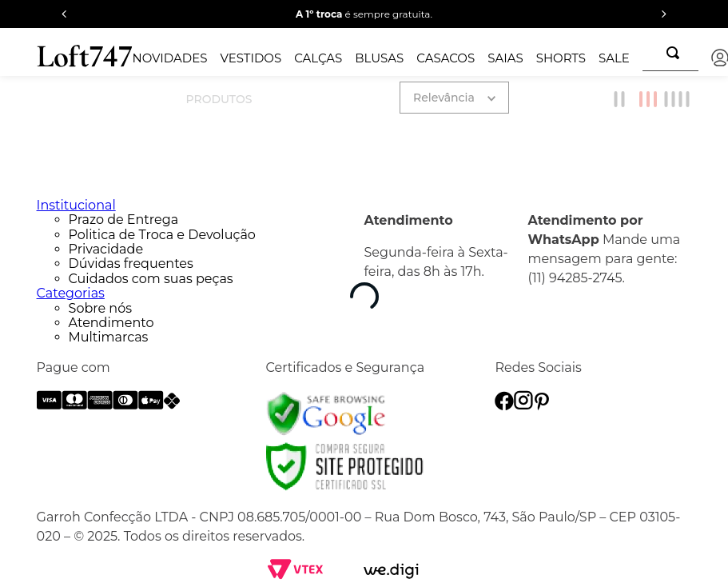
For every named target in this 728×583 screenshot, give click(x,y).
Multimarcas (109, 337)
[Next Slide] (664, 14)
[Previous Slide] (64, 14)
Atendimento (111, 323)
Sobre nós (100, 308)
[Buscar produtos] (676, 53)
